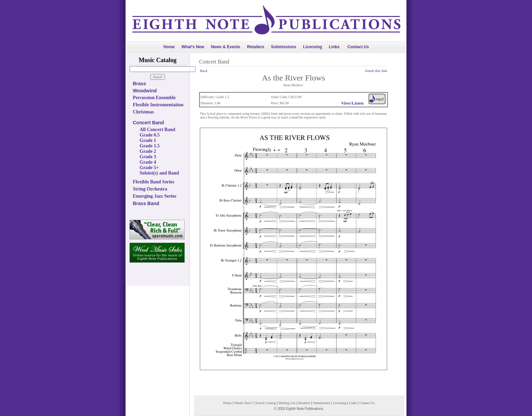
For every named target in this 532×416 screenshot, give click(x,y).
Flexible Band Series (154, 182)
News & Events (226, 47)
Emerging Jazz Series (155, 196)
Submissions (284, 47)
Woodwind (145, 91)
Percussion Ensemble (154, 98)
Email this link (376, 71)
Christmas (144, 112)
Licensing (312, 47)
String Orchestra (150, 189)
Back (204, 71)
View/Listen (353, 103)
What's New (193, 47)
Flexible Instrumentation (158, 105)
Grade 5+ (149, 168)
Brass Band (146, 203)
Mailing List (287, 403)
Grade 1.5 (150, 146)
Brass (140, 84)
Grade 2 (148, 151)
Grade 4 (148, 162)
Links (334, 47)
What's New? (243, 403)
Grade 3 (148, 157)
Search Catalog (265, 403)
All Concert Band (158, 130)
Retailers (256, 47)
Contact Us (358, 47)
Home (169, 47)
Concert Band (149, 123)
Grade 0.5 (150, 135)
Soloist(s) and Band (159, 173)
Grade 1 (148, 140)
